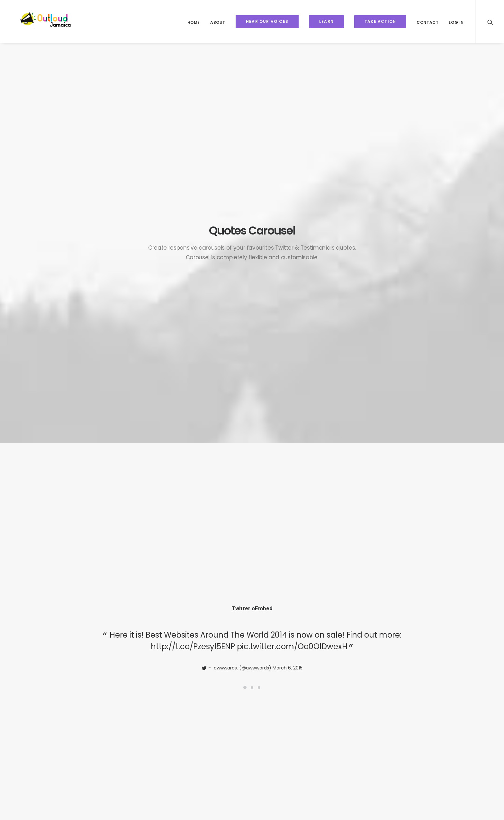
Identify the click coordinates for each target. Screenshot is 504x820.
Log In (456, 22)
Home (194, 22)
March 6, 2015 (288, 237)
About (218, 22)
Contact (428, 22)
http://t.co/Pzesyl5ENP (193, 216)
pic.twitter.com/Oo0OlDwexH (292, 216)
